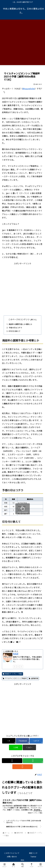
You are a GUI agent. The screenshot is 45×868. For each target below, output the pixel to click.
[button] (29, 747)
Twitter (33, 857)
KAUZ (16, 654)
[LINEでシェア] (16, 747)
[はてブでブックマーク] (36, 741)
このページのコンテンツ (19, 319)
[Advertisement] (22, 42)
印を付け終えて (15, 331)
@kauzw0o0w (29, 89)
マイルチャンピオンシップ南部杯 (15, 678)
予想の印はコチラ (15, 328)
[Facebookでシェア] (22, 741)
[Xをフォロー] (15, 667)
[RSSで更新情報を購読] (21, 667)
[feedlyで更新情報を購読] (18, 667)
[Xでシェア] (9, 741)
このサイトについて (12, 853)
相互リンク (33, 853)
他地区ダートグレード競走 (12, 674)
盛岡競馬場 (33, 678)
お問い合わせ (12, 857)
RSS (22, 860)
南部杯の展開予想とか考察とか (20, 324)
